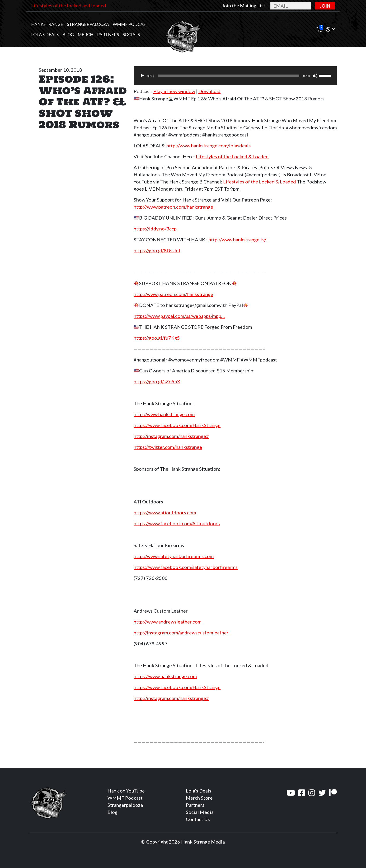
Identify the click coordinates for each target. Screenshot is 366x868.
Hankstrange (47, 24)
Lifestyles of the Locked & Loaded (232, 156)
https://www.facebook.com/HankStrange (177, 425)
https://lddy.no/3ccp (155, 229)
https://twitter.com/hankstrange (168, 447)
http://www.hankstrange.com (164, 414)
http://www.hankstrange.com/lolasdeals (209, 145)
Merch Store (199, 798)
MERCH (85, 34)
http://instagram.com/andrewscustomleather (181, 633)
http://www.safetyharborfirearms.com (174, 556)
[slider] (229, 76)
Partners (108, 34)
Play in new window (174, 91)
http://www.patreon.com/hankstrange (173, 207)
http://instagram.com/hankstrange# (171, 436)
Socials (131, 34)
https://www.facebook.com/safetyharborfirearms (186, 567)
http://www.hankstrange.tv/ (237, 239)
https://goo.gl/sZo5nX (157, 381)
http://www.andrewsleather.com (168, 622)
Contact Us (198, 819)
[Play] (142, 76)
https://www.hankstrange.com (165, 676)
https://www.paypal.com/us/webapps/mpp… (179, 316)
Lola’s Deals (45, 34)
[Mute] (315, 76)
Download (209, 91)
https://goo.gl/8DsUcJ (157, 250)
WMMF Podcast (131, 24)
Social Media (200, 812)
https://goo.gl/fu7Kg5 (157, 338)
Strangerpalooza (88, 24)
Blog (68, 34)
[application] (235, 76)
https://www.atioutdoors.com (165, 512)
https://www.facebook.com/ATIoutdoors (177, 523)
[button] (330, 30)
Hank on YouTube (126, 791)
